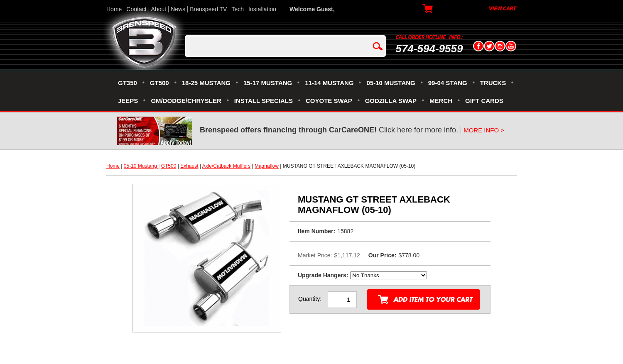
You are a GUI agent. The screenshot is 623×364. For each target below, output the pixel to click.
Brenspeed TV (208, 9)
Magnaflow (267, 166)
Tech (238, 9)
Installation (262, 9)
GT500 (169, 166)
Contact (136, 9)
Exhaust (189, 166)
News (178, 9)
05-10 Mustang (141, 166)
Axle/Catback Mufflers (227, 166)
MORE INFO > (484, 130)
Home (114, 9)
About (159, 9)
